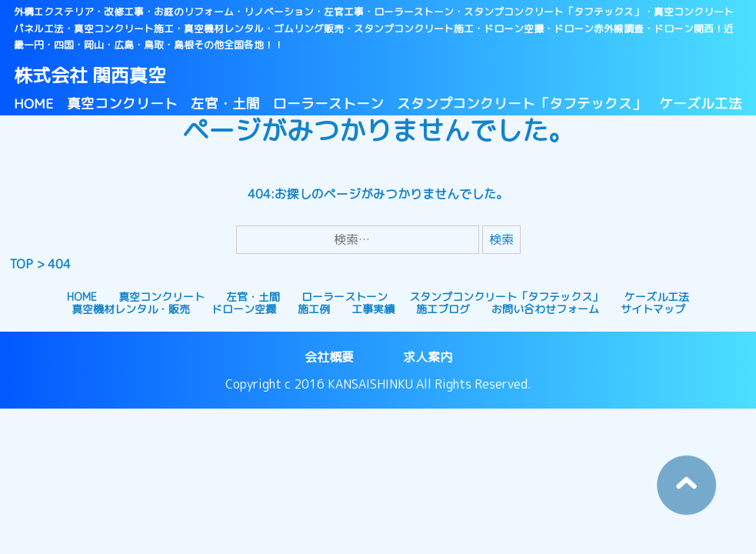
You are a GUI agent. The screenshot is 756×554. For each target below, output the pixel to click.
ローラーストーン (328, 103)
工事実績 (373, 309)
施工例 (314, 309)
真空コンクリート (122, 103)
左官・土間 (225, 103)
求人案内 (428, 357)
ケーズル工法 (701, 103)
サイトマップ (653, 309)
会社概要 (329, 357)
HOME (34, 103)
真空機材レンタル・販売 (131, 309)
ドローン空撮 (244, 309)
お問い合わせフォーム (545, 309)
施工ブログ (443, 309)
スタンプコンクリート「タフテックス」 (521, 103)
